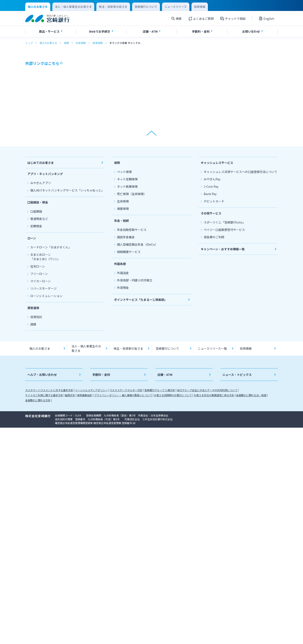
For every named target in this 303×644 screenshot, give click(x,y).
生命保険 (81, 43)
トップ (29, 43)
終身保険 (98, 43)
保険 (66, 43)
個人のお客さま (48, 43)
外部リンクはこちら (42, 63)
